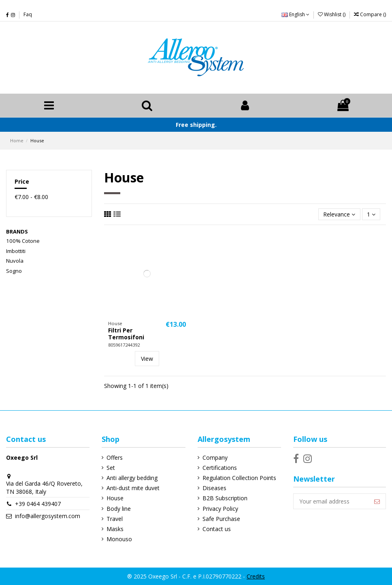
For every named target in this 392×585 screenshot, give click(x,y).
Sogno (14, 271)
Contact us (217, 529)
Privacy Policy (220, 509)
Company (215, 457)
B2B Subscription (225, 498)
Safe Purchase (221, 519)
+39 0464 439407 (38, 504)
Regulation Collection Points (239, 478)
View (147, 359)
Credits (256, 576)
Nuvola (15, 261)
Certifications (220, 468)
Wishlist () (332, 14)
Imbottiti (16, 251)
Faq (28, 14)
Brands (17, 231)
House (115, 498)
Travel (115, 519)
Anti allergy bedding (132, 478)
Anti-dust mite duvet (133, 488)
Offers (115, 457)
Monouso (119, 539)
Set (111, 468)
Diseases (214, 488)
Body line (119, 509)
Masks (115, 529)
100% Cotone (23, 241)
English (295, 14)
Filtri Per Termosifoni (126, 334)
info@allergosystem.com (48, 516)
